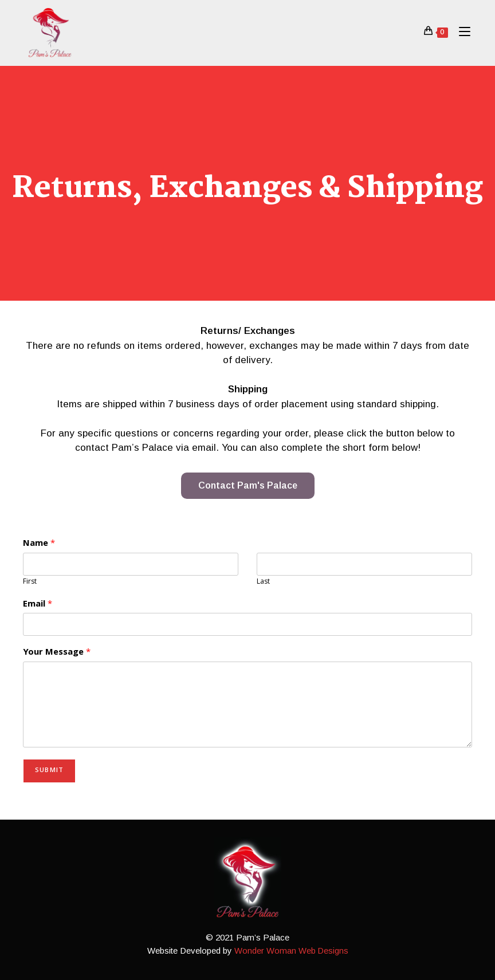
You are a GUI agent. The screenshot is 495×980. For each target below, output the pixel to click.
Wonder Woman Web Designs (291, 951)
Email (38, 605)
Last (263, 583)
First (30, 583)
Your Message (57, 653)
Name (39, 544)
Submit (49, 771)
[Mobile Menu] (460, 32)
